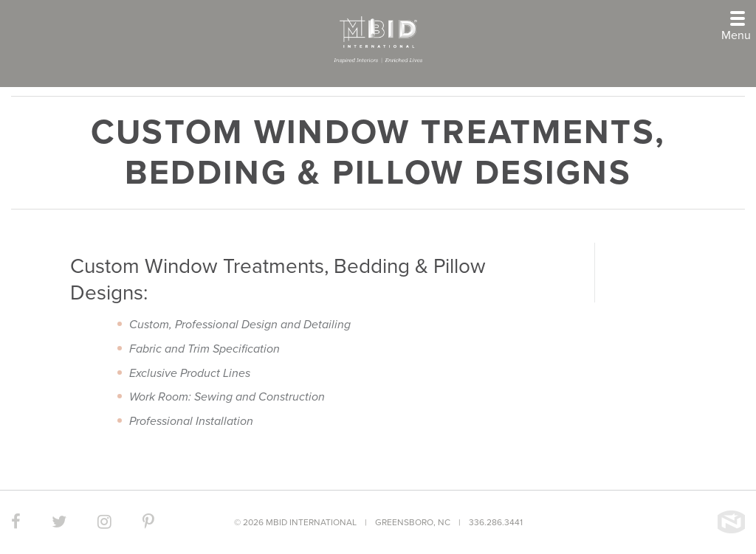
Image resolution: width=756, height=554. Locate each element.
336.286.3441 (496, 522)
